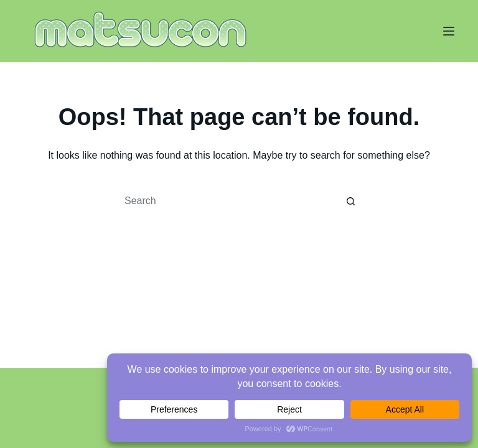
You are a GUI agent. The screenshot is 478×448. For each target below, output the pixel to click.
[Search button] (351, 201)
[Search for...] (227, 201)
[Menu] (449, 31)
